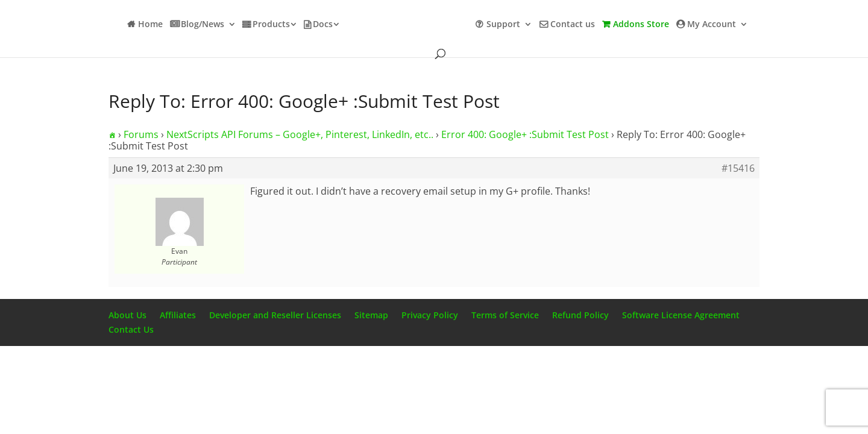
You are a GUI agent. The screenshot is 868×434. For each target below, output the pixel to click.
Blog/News (203, 25)
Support (503, 25)
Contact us (573, 25)
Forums (141, 134)
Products (271, 25)
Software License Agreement (681, 315)
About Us (127, 315)
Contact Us (131, 329)
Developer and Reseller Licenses (275, 315)
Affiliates (178, 315)
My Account (712, 25)
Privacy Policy (430, 315)
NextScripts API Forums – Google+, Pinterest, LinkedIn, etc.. (300, 134)
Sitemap (371, 315)
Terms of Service (505, 315)
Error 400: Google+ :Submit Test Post (525, 134)
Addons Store (641, 25)
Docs (323, 25)
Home (150, 25)
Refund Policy (580, 315)
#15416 (738, 168)
